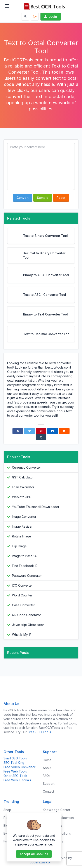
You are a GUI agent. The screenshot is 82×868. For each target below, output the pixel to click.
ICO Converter (22, 585)
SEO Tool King (14, 763)
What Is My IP (22, 635)
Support (49, 784)
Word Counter (22, 595)
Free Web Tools (15, 771)
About (47, 768)
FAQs (47, 776)
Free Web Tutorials (17, 780)
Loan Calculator (23, 487)
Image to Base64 (24, 556)
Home (47, 760)
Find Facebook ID (25, 566)
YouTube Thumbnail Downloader (36, 507)
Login (50, 16)
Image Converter (24, 517)
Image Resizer (22, 526)
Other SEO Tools (16, 776)
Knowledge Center (57, 810)
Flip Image (19, 546)
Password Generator (27, 576)
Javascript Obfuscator (28, 625)
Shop (7, 810)
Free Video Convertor (19, 767)
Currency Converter (26, 467)
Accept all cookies (34, 854)
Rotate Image (22, 536)
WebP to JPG (22, 497)
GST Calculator (23, 477)
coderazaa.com (41, 862)
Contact (48, 791)
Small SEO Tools (15, 758)
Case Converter (24, 605)
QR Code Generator (26, 615)
